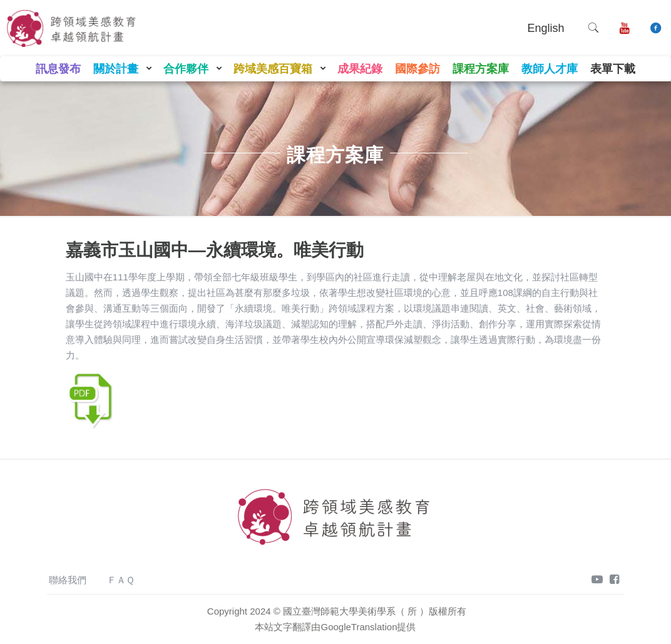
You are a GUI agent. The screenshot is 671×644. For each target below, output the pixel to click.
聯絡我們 (68, 580)
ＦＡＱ (121, 580)
